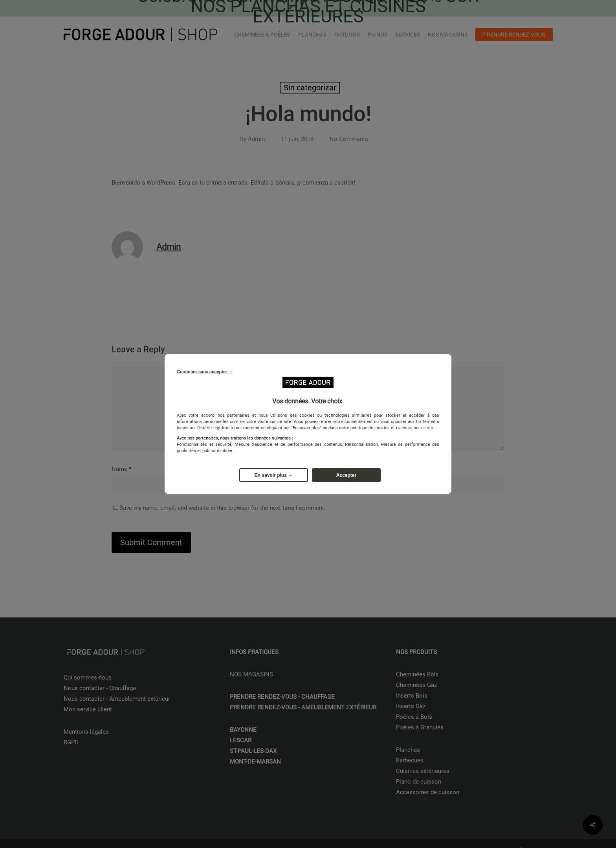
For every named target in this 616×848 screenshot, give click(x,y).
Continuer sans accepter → (205, 372)
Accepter (346, 475)
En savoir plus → (274, 475)
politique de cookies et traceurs (381, 428)
